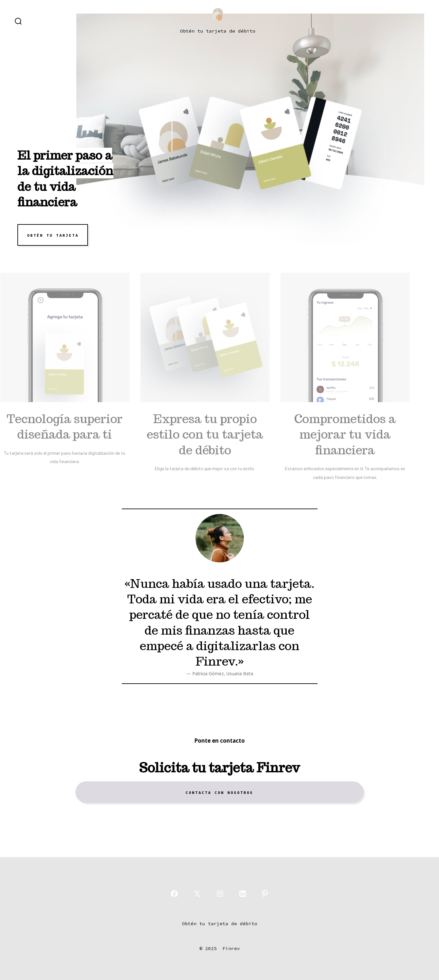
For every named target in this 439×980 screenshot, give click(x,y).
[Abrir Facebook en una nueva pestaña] (174, 894)
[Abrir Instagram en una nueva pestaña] (220, 894)
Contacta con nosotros (219, 792)
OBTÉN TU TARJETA (53, 235)
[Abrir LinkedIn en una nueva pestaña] (243, 894)
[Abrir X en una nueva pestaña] (197, 894)
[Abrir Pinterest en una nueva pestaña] (265, 894)
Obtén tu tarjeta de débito (218, 31)
